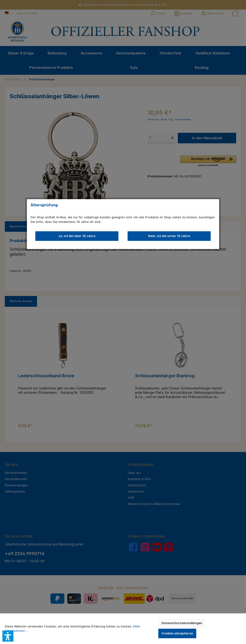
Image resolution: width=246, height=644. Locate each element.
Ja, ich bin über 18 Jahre (77, 236)
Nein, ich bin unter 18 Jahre (169, 236)
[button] (8, 636)
